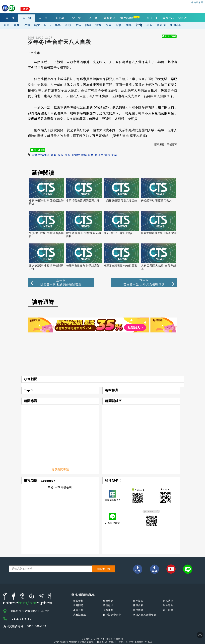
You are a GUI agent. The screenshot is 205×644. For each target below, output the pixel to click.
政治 (27, 25)
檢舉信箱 (138, 605)
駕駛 (54, 155)
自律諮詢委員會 (112, 615)
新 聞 (27, 18)
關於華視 (78, 601)
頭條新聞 (31, 379)
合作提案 (138, 601)
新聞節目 (176, 25)
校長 (61, 155)
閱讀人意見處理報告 (145, 615)
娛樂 (58, 25)
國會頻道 (110, 18)
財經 (88, 25)
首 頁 (10, 18)
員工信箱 (168, 610)
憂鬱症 (76, 155)
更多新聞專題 (60, 469)
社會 (139, 25)
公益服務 (108, 610)
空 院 (77, 18)
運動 (68, 25)
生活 (78, 25)
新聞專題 (31, 401)
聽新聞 (161, 25)
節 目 (43, 18)
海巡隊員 (44, 155)
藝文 (37, 25)
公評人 (149, 18)
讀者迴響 (43, 302)
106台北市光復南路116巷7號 (30, 611)
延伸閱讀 (43, 173)
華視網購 (138, 610)
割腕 (107, 155)
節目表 (183, 18)
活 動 (93, 18)
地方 (99, 25)
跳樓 (84, 155)
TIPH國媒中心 (165, 18)
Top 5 (29, 390)
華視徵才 (108, 605)
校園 (109, 25)
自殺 (34, 155)
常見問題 (78, 605)
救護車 (99, 155)
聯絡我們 (168, 601)
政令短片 (168, 605)
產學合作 (78, 610)
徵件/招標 (127, 18)
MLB (48, 25)
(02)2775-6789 (21, 619)
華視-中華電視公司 (60, 487)
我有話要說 (80, 615)
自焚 (91, 155)
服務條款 (108, 601)
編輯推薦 (112, 390)
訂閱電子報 (103, 569)
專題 (150, 25)
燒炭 (67, 155)
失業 (114, 155)
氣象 (17, 25)
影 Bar (60, 18)
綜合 (119, 25)
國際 (129, 25)
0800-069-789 (36, 626)
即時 (7, 25)
